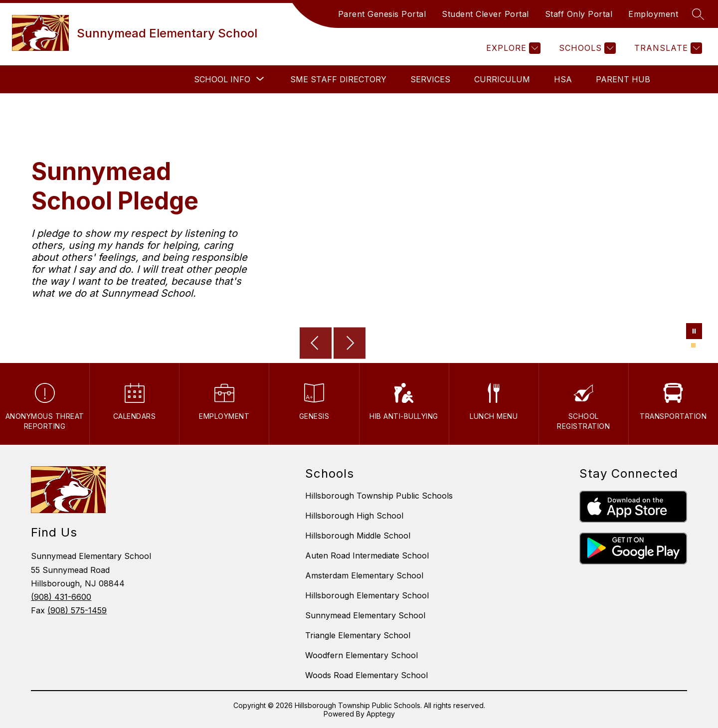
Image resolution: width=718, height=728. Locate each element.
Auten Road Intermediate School (367, 555)
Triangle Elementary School (358, 635)
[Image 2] (699, 345)
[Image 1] (693, 345)
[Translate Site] (667, 48)
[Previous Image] (316, 344)
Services (430, 79)
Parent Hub (623, 79)
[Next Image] (350, 344)
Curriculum (502, 79)
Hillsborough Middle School (358, 536)
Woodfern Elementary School (361, 655)
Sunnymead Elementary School (365, 615)
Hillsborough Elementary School (367, 595)
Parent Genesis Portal (382, 14)
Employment (653, 14)
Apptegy (381, 714)
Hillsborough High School (354, 516)
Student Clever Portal (485, 14)
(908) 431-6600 (61, 597)
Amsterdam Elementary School (364, 575)
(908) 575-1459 (77, 610)
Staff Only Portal (579, 14)
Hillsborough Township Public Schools (379, 496)
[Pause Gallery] (694, 332)
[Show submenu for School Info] (222, 79)
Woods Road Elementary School (366, 675)
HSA (563, 79)
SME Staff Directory (338, 79)
